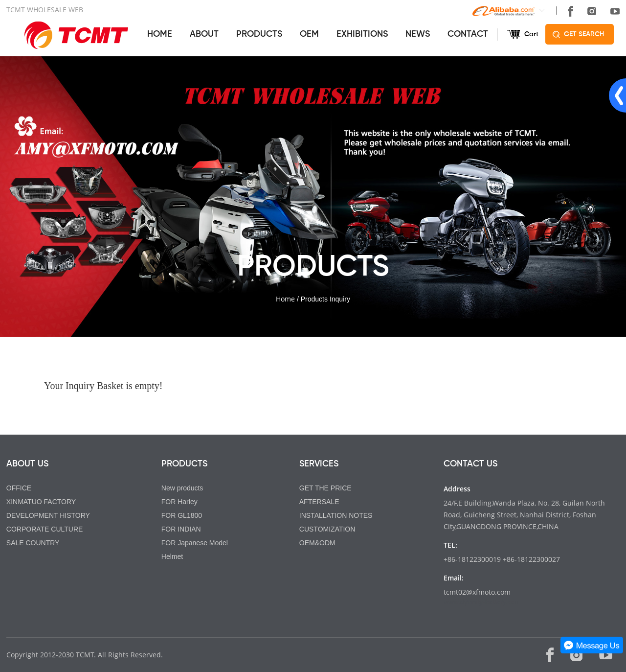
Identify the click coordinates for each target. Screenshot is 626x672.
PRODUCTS (259, 34)
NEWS (418, 34)
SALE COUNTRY (33, 543)
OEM (309, 34)
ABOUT (204, 34)
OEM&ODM (317, 543)
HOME (160, 34)
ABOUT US (27, 464)
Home (285, 299)
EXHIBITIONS (362, 34)
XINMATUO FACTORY (41, 502)
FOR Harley (179, 502)
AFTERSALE (319, 502)
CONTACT (468, 34)
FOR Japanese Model (195, 543)
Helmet (172, 556)
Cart (531, 34)
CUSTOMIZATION (327, 529)
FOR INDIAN (181, 529)
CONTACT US (470, 464)
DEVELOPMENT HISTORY (48, 515)
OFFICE (19, 488)
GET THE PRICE (325, 488)
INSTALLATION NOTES (336, 515)
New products (182, 488)
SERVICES (319, 464)
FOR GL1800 (182, 515)
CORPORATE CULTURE (45, 529)
